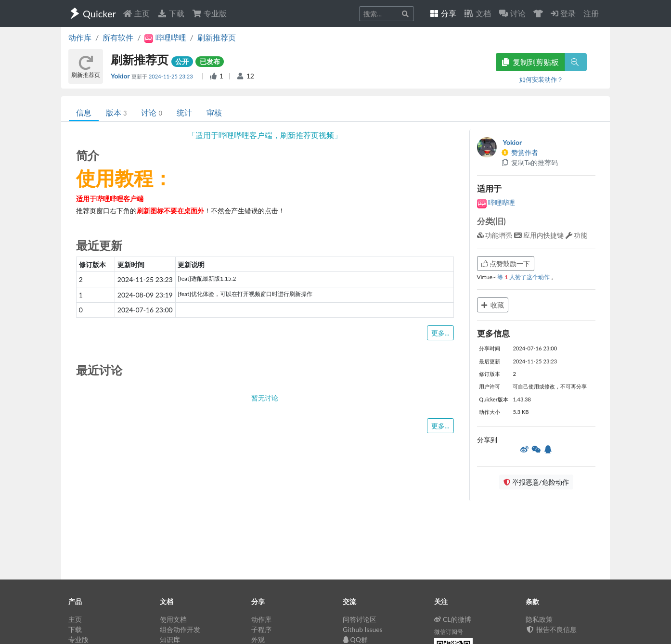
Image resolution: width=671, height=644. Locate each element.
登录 (563, 13)
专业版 (209, 13)
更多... (440, 333)
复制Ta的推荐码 (530, 162)
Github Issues (363, 629)
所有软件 (118, 37)
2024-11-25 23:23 (172, 76)
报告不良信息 (551, 629)
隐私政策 (539, 619)
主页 (136, 13)
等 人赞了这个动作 (524, 277)
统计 (184, 112)
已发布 (210, 61)
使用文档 (173, 619)
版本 (116, 112)
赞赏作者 (520, 152)
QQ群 (355, 639)
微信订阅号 (449, 632)
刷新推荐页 (217, 37)
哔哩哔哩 (496, 202)
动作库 (80, 37)
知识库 (170, 639)
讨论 (151, 112)
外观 (258, 639)
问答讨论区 (360, 619)
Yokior (121, 76)
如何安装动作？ (541, 79)
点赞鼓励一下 (506, 264)
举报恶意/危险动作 (536, 482)
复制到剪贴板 (530, 62)
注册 (591, 13)
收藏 (493, 305)
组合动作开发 (180, 629)
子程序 (261, 629)
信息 (84, 112)
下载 (171, 13)
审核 (214, 112)
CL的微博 (453, 619)
